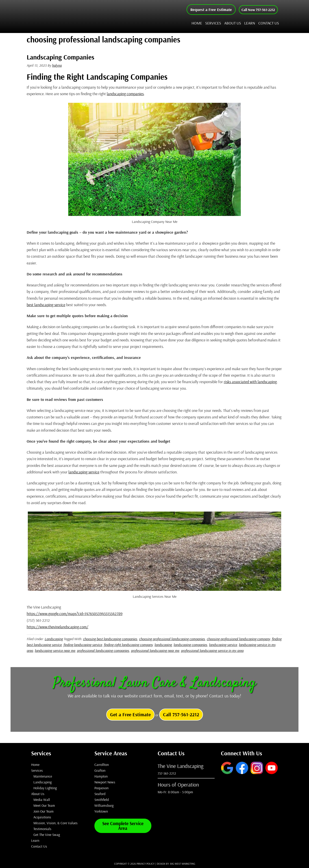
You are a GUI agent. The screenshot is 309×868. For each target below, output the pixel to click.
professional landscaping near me (155, 650)
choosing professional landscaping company (238, 639)
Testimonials (42, 829)
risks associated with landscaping (250, 382)
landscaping (163, 645)
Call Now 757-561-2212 (255, 10)
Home (35, 765)
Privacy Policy (146, 864)
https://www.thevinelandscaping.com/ (58, 627)
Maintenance (43, 776)
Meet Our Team (44, 805)
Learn (35, 840)
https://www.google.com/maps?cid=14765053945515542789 (75, 614)
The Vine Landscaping (75, 16)
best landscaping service (46, 305)
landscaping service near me (55, 650)
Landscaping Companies (61, 57)
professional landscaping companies (103, 650)
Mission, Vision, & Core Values (55, 823)
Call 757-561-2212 (181, 714)
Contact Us (39, 846)
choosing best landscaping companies (110, 639)
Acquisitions (42, 817)
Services (37, 770)
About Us (38, 794)
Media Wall (42, 800)
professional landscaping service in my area (212, 650)
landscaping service (84, 472)
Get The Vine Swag (47, 835)
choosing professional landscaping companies (172, 639)
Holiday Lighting (45, 788)
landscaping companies (125, 94)
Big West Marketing (183, 864)
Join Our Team (44, 811)
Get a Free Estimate (130, 714)
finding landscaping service (83, 645)
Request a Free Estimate (204, 10)
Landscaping (54, 639)
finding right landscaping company (128, 645)
